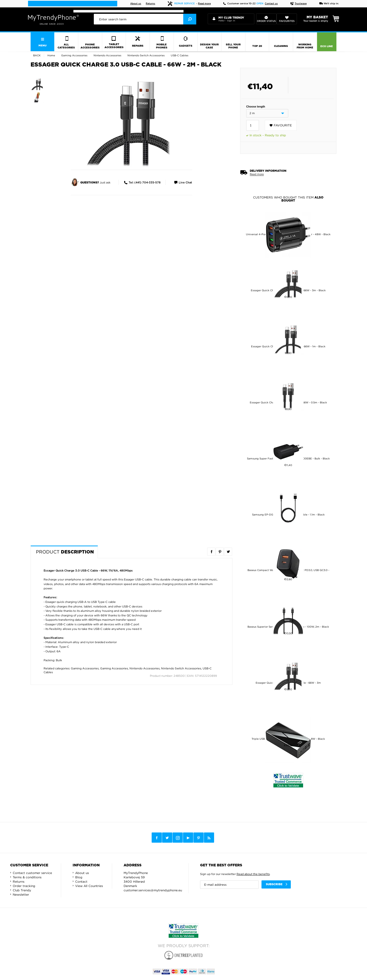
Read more (204, 4)
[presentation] (145, 19)
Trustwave (298, 4)
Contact (81, 882)
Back (37, 55)
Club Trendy (22, 890)
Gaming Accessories (85, 668)
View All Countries (89, 886)
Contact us (271, 4)
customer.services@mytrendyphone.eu (153, 890)
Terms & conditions (27, 877)
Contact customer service (32, 873)
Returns (150, 4)
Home (51, 55)
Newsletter (21, 895)
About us (136, 4)
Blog (79, 877)
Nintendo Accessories (145, 668)
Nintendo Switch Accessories (181, 668)
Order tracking (24, 886)
